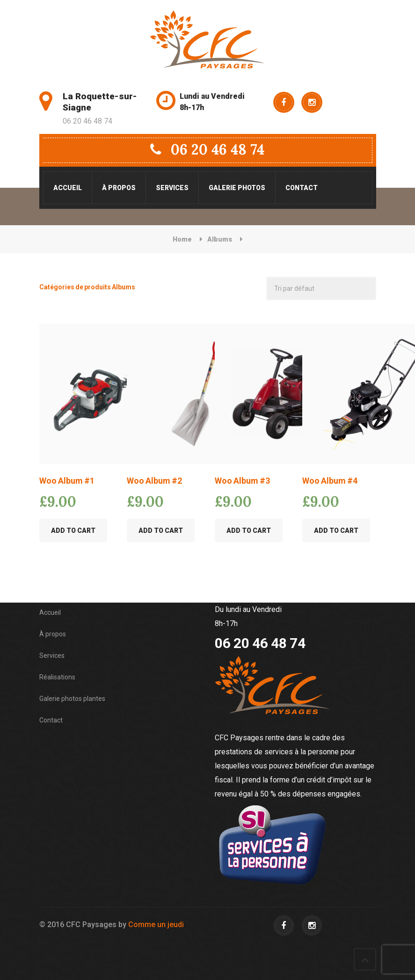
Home (182, 239)
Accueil (68, 188)
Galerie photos (237, 188)
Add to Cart (73, 531)
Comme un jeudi (156, 925)
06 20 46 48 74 (207, 149)
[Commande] (321, 288)
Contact (302, 188)
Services (172, 188)
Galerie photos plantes (72, 699)
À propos (119, 188)
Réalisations (57, 677)
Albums (220, 239)
